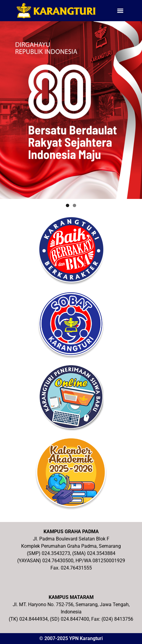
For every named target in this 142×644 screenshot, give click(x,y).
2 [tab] (74, 205)
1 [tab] (68, 205)
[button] (120, 10)
